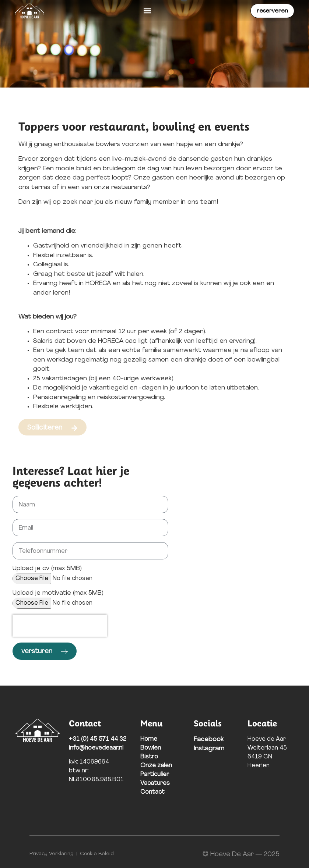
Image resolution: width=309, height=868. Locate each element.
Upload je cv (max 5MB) (47, 568)
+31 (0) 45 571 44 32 (98, 739)
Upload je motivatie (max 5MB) (58, 593)
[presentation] (60, 626)
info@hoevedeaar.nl (96, 748)
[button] (148, 11)
